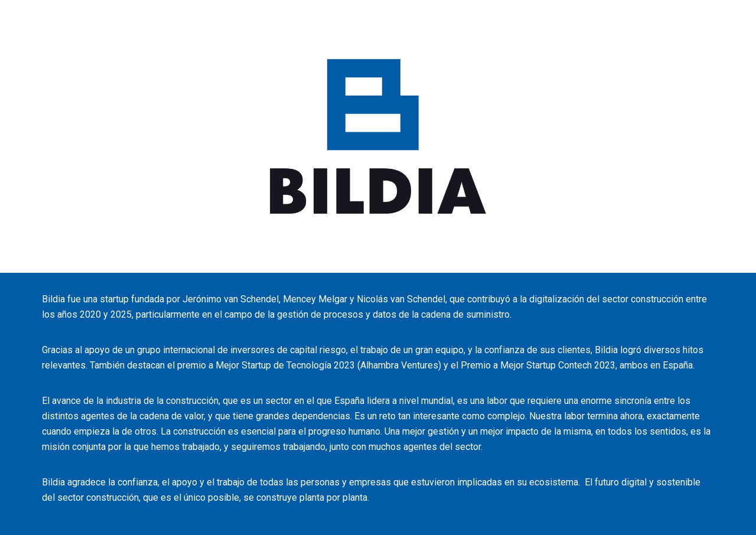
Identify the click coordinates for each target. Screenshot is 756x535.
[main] (378, 404)
